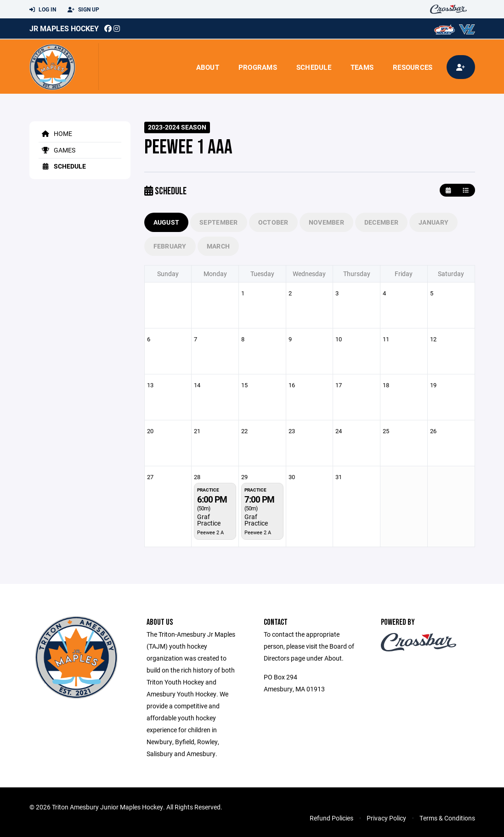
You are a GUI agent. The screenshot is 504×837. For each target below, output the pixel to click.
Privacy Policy (386, 818)
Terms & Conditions (447, 818)
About (208, 67)
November (326, 222)
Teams (362, 67)
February (170, 246)
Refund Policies (331, 818)
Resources (413, 67)
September (219, 222)
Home (55, 133)
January (433, 222)
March (218, 246)
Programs (258, 67)
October (273, 222)
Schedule (314, 67)
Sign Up (83, 10)
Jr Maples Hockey (64, 28)
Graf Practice (209, 520)
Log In (43, 10)
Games (57, 150)
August (167, 222)
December (381, 222)
